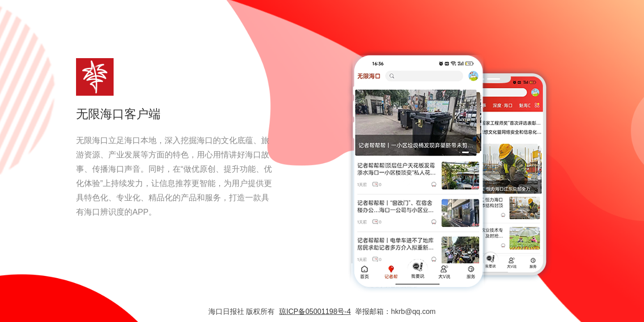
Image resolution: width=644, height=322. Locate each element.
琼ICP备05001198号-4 (315, 311)
